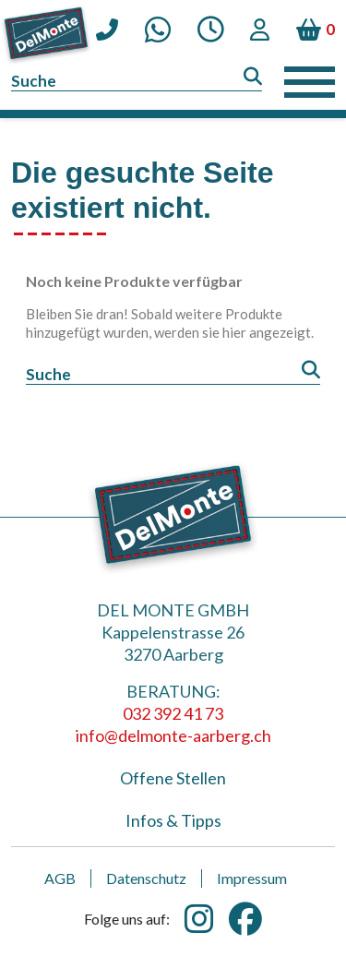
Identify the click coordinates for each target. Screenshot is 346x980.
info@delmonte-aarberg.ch (173, 735)
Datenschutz (146, 878)
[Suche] (137, 82)
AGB (60, 878)
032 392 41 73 (173, 713)
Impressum (252, 878)
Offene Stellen (173, 778)
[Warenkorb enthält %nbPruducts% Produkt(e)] (316, 30)
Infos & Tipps (173, 820)
